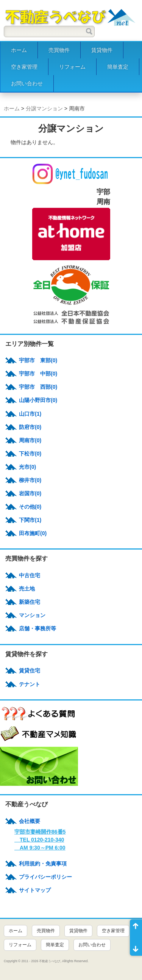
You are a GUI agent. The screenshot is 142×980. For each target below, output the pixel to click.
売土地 (27, 589)
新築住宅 (30, 602)
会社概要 (30, 821)
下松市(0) (30, 454)
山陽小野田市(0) (38, 400)
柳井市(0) (30, 480)
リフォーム (72, 67)
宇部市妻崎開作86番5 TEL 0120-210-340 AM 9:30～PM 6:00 (40, 840)
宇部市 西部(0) (38, 387)
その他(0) (30, 507)
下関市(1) (30, 520)
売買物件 (59, 50)
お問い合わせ (27, 83)
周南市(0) (30, 440)
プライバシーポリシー (45, 877)
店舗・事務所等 (37, 628)
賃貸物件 (102, 50)
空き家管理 (24, 67)
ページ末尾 (136, 947)
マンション (32, 615)
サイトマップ (35, 890)
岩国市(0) (30, 493)
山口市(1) (30, 414)
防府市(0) (30, 427)
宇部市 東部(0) (38, 360)
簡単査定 (118, 67)
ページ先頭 (136, 928)
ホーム (19, 50)
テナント (30, 684)
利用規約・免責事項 (43, 864)
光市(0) (27, 467)
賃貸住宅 (30, 671)
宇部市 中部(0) (38, 374)
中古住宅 (30, 575)
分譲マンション (44, 108)
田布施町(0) (33, 533)
